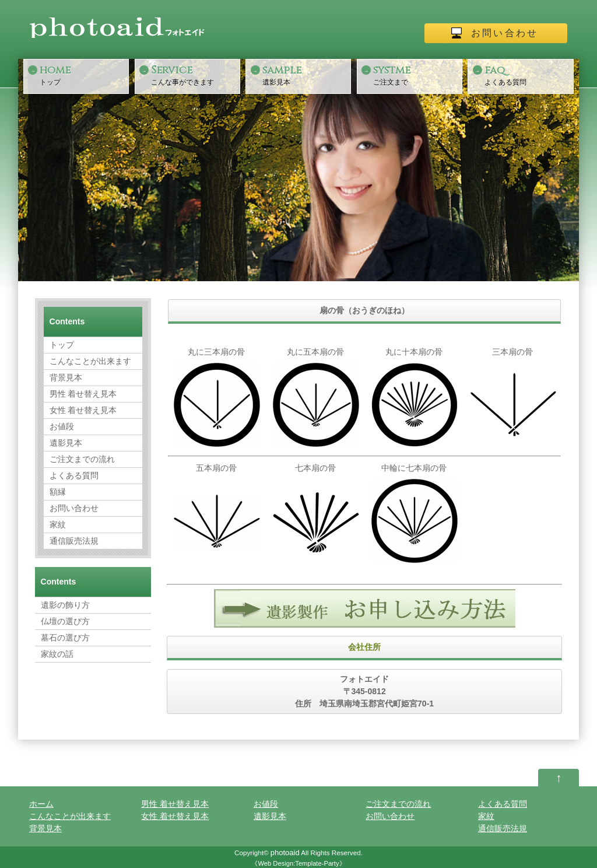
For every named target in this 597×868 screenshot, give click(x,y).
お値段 (62, 426)
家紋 (58, 524)
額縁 (58, 492)
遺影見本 (305, 75)
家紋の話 (57, 654)
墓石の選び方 (65, 638)
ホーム (41, 804)
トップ (83, 75)
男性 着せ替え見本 (83, 394)
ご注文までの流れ (82, 459)
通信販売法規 (74, 541)
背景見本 (66, 377)
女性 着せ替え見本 (83, 410)
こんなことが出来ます (90, 361)
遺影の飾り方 (65, 605)
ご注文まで (416, 75)
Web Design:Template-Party (298, 863)
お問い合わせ (505, 33)
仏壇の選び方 (65, 621)
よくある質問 (528, 75)
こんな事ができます (194, 75)
